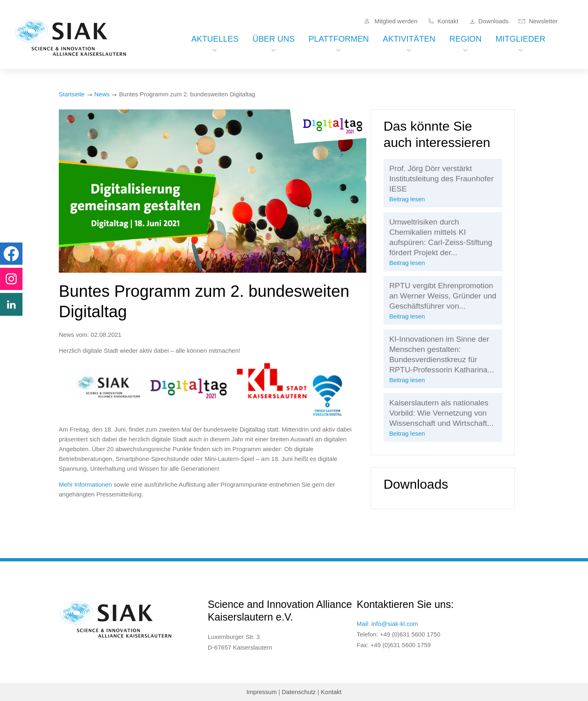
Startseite (72, 94)
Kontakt (448, 21)
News (102, 94)
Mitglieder (521, 39)
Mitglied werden (396, 21)
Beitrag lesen (407, 199)
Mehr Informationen (85, 484)
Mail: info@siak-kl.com (388, 624)
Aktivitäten (409, 39)
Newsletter (543, 21)
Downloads (494, 21)
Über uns (273, 39)
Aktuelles (215, 39)
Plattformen (339, 39)
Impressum (262, 692)
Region (465, 39)
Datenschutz (299, 692)
